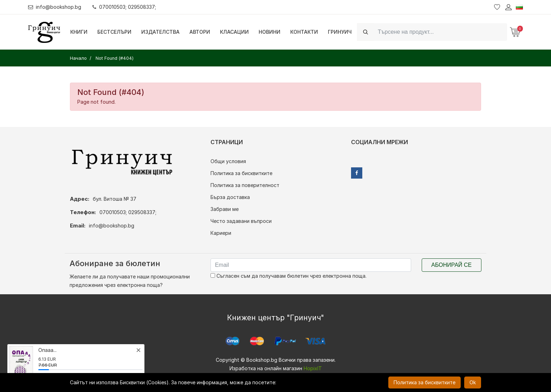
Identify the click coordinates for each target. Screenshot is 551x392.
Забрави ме (225, 209)
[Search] (440, 32)
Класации (234, 32)
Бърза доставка (230, 197)
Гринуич (340, 32)
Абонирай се (451, 265)
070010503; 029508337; (124, 7)
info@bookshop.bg (55, 7)
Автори (200, 32)
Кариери (221, 233)
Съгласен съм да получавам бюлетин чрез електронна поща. (289, 276)
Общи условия (228, 161)
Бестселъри (114, 32)
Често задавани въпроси (241, 221)
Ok (473, 382)
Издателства (160, 32)
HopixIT (313, 368)
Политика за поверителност (245, 185)
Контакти (304, 32)
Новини (270, 32)
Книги (79, 32)
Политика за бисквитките (241, 173)
